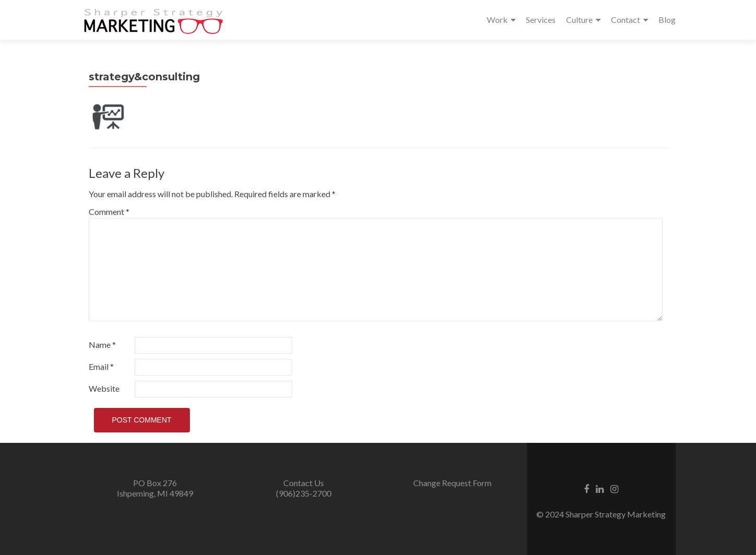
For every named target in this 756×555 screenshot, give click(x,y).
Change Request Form (452, 483)
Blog (667, 20)
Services (541, 20)
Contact (626, 20)
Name (102, 345)
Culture (579, 20)
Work (497, 20)
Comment (109, 212)
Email (101, 366)
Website (104, 388)
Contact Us (304, 483)
